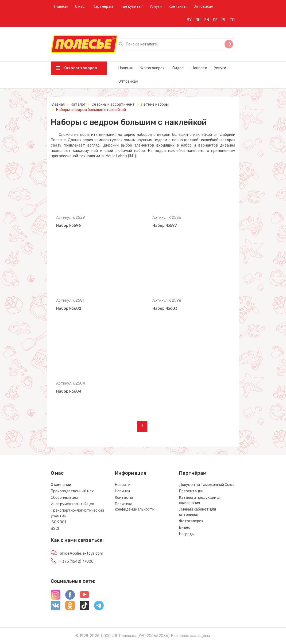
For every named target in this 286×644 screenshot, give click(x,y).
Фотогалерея (152, 68)
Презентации (191, 491)
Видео (178, 68)
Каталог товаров (77, 68)
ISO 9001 (58, 522)
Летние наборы (155, 104)
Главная (61, 7)
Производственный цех (72, 491)
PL (224, 20)
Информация (131, 473)
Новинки (126, 68)
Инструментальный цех (72, 504)
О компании (61, 485)
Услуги (156, 7)
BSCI (55, 529)
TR (232, 20)
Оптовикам (203, 7)
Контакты (178, 7)
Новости (199, 68)
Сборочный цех (65, 498)
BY (189, 20)
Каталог (78, 104)
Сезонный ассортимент (113, 104)
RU (198, 20)
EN (207, 20)
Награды (187, 534)
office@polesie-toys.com (82, 553)
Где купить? (132, 7)
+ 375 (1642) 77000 (76, 561)
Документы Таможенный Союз (207, 485)
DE (215, 20)
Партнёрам (103, 7)
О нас (80, 7)
